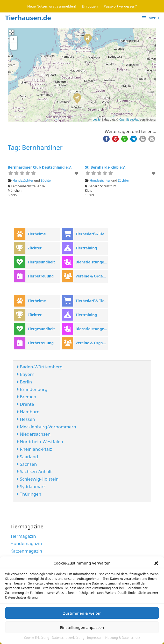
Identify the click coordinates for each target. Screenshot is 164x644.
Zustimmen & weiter (82, 613)
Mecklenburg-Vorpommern (46, 427)
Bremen (26, 397)
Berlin (24, 382)
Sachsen (27, 464)
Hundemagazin (26, 543)
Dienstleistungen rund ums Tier (91, 262)
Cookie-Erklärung (37, 638)
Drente (25, 404)
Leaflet (97, 119)
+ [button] (14, 39)
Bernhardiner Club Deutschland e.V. (40, 167)
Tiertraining (86, 248)
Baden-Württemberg (39, 367)
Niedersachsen (33, 434)
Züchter (46, 180)
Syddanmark (31, 486)
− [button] (14, 46)
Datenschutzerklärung (68, 638)
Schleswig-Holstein (37, 479)
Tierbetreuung (41, 276)
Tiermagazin (23, 536)
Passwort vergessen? (120, 6)
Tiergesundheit (41, 262)
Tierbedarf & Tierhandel (91, 234)
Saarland (27, 457)
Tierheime (37, 234)
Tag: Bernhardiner (35, 147)
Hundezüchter (23, 180)
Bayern (25, 374)
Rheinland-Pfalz (34, 449)
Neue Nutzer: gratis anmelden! (51, 6)
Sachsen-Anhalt (34, 471)
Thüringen (29, 494)
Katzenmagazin (26, 551)
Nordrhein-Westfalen (40, 441)
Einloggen (90, 6)
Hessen (26, 419)
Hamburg (28, 412)
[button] (156, 563)
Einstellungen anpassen (82, 627)
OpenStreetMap (129, 119)
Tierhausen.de (28, 18)
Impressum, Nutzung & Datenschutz (114, 638)
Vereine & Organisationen (91, 276)
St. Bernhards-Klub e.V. (105, 167)
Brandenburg (32, 389)
